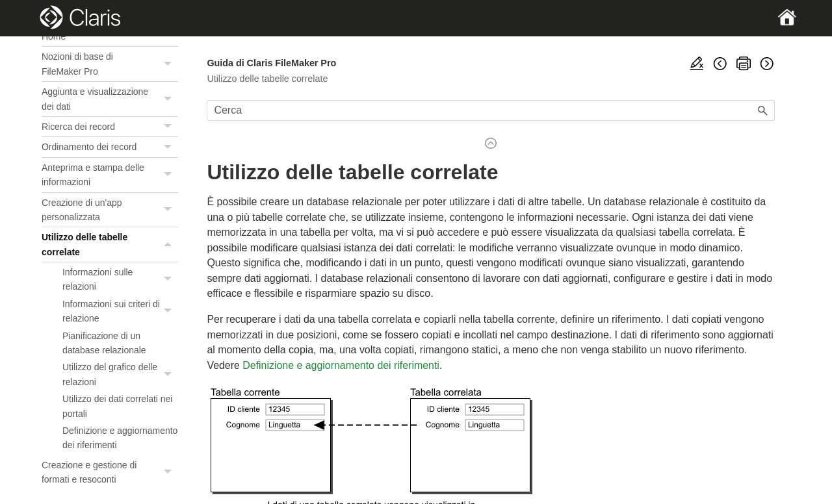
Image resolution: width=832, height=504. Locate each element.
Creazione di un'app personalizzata (110, 210)
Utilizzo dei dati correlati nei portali (117, 406)
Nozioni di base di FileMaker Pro (110, 64)
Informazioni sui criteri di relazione (120, 311)
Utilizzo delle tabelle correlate (110, 245)
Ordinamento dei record (110, 147)
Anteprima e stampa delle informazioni (110, 175)
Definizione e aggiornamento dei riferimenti (120, 438)
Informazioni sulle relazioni (120, 280)
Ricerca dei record (110, 127)
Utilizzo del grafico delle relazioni (120, 374)
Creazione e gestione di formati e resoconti (110, 472)
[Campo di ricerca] (491, 110)
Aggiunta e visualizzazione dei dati (110, 99)
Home (54, 36)
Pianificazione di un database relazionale (104, 343)
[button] (169, 64)
